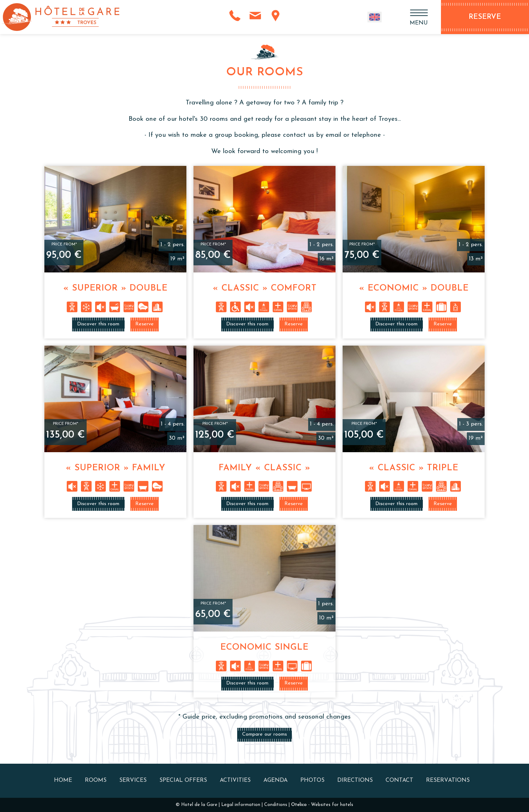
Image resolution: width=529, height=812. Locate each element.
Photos (312, 780)
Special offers (183, 780)
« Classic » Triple (414, 468)
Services (133, 780)
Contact (399, 780)
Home (63, 780)
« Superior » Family (116, 468)
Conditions (276, 805)
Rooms (96, 780)
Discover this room (98, 324)
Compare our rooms (264, 734)
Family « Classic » (264, 468)
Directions (355, 780)
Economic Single (264, 648)
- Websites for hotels (322, 805)
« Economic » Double (414, 288)
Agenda (276, 780)
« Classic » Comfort (265, 288)
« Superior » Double (115, 288)
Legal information (241, 805)
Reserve (144, 324)
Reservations (448, 780)
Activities (235, 780)
